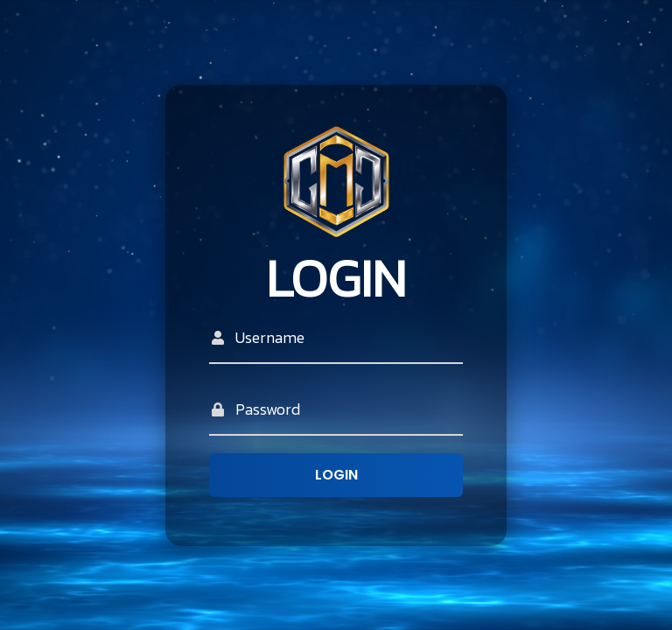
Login (336, 475)
